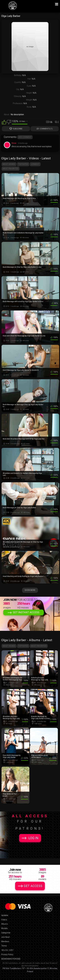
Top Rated (23, 164)
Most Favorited (11, 169)
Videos (4, 920)
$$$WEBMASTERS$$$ (11, 959)
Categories (6, 933)
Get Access (33, 886)
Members (5, 941)
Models (4, 928)
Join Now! (6, 937)
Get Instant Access (26, 612)
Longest (35, 164)
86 (51, 122)
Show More (30, 590)
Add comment (25, 137)
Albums (5, 924)
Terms (4, 946)
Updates (5, 915)
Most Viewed (9, 164)
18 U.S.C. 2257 (7, 950)
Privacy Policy (7, 954)
